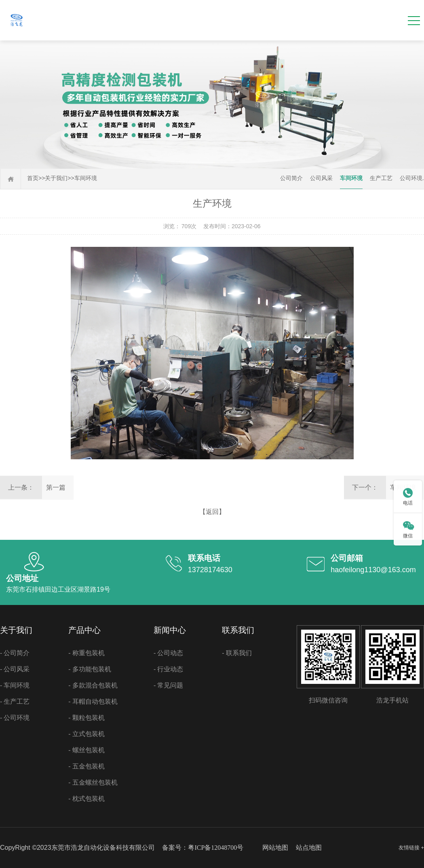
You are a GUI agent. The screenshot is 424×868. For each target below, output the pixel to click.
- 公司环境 (15, 718)
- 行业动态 (168, 669)
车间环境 (86, 178)
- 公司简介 (15, 653)
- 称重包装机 (86, 653)
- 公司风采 (15, 669)
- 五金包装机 (86, 766)
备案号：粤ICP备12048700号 (203, 848)
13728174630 (210, 570)
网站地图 (275, 848)
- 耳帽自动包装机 (93, 701)
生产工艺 (381, 178)
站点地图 (309, 848)
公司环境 (411, 178)
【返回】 (212, 512)
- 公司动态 (168, 653)
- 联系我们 (237, 653)
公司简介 (291, 178)
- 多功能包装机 (90, 669)
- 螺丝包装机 (86, 750)
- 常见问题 (168, 685)
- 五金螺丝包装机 (93, 782)
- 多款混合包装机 (93, 685)
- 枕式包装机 (86, 799)
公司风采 (321, 178)
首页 (33, 178)
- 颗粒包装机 (86, 718)
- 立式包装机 (86, 734)
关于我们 (56, 178)
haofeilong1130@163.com (373, 570)
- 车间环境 (15, 685)
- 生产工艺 (15, 701)
